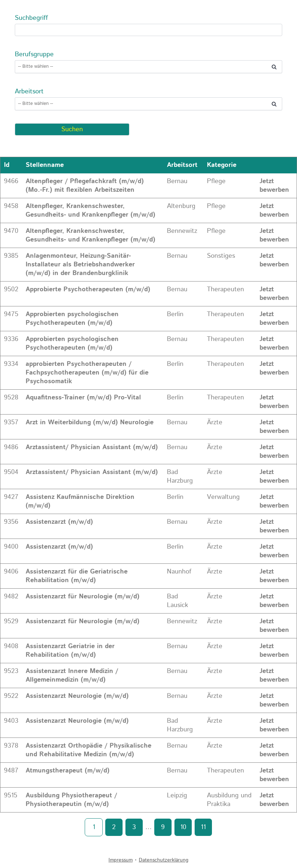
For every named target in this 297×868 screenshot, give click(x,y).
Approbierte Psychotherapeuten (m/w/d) (88, 289)
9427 (11, 497)
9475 (11, 314)
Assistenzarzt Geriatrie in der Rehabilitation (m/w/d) (70, 651)
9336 (11, 339)
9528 (11, 398)
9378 (11, 746)
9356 (11, 522)
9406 (11, 572)
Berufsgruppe (34, 54)
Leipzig (177, 796)
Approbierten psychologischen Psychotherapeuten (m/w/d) (72, 319)
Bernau (177, 181)
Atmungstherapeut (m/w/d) (68, 771)
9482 (11, 597)
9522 (11, 696)
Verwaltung (223, 497)
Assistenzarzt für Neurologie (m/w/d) (83, 597)
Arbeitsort (29, 92)
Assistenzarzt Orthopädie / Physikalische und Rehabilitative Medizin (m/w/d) (88, 750)
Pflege (216, 181)
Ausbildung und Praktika (229, 800)
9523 (11, 671)
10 (183, 827)
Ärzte (215, 422)
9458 (11, 206)
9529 (11, 621)
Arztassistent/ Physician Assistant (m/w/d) (92, 447)
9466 (11, 181)
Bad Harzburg (180, 477)
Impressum (121, 860)
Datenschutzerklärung (164, 860)
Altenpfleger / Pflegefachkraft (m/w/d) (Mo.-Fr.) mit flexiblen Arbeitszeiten (85, 186)
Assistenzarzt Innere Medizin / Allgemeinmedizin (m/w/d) (72, 676)
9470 (11, 231)
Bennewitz (182, 231)
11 (203, 827)
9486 (11, 447)
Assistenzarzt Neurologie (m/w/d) (77, 696)
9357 (11, 422)
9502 (11, 289)
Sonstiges (221, 256)
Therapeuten (225, 289)
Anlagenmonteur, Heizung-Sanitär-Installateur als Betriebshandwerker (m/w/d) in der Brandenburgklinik (80, 265)
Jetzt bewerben (274, 186)
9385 (11, 256)
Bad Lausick (178, 601)
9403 (11, 721)
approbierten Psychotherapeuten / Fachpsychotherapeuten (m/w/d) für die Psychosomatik (87, 373)
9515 (11, 796)
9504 (11, 472)
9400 (11, 547)
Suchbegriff (31, 18)
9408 (11, 646)
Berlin (175, 314)
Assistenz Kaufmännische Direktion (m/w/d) (80, 501)
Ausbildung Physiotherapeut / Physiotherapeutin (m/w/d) (71, 800)
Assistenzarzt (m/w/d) (59, 522)
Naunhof (179, 572)
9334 (11, 364)
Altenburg (181, 206)
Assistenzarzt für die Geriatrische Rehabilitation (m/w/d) (77, 576)
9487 (11, 771)
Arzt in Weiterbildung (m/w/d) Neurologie (90, 422)
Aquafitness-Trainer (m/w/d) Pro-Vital (83, 398)
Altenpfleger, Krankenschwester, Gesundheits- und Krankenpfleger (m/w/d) (90, 211)
